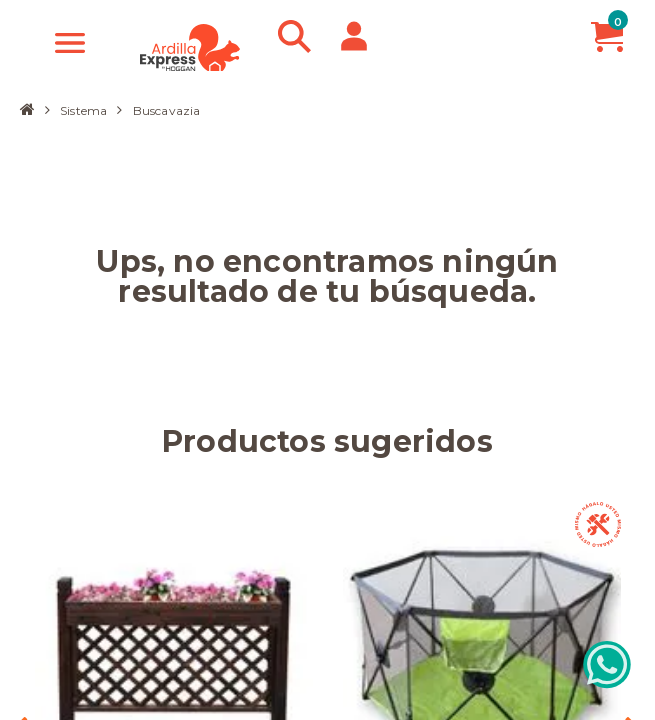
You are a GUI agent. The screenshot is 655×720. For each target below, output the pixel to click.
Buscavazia (167, 111)
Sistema (83, 110)
